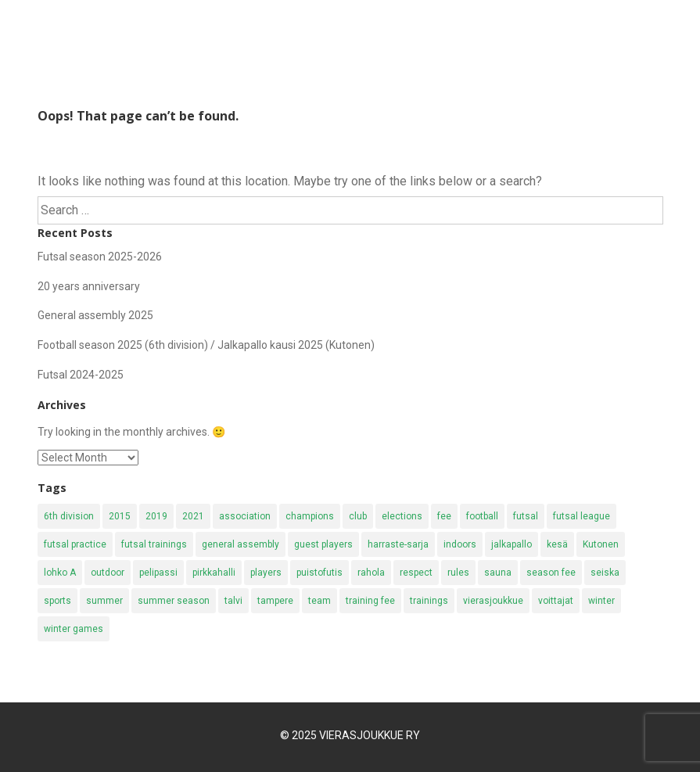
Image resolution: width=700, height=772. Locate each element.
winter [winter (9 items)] (601, 601)
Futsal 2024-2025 (81, 375)
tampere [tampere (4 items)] (275, 601)
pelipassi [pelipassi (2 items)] (158, 573)
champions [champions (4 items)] (310, 516)
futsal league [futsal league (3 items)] (582, 516)
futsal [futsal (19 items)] (526, 516)
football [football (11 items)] (482, 516)
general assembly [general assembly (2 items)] (241, 544)
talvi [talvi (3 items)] (233, 601)
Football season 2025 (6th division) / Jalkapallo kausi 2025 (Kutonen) (206, 345)
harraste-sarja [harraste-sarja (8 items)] (398, 544)
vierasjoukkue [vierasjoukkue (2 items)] (493, 601)
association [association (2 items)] (245, 516)
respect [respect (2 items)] (416, 573)
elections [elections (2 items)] (402, 516)
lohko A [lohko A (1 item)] (60, 573)
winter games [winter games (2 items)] (74, 629)
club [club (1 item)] (358, 516)
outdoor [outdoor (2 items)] (108, 573)
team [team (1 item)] (319, 601)
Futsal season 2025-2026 (100, 257)
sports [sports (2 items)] (57, 601)
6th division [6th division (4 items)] (69, 516)
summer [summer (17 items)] (104, 601)
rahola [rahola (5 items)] (371, 573)
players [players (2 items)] (266, 573)
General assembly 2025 (95, 315)
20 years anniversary (89, 286)
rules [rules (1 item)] (458, 573)
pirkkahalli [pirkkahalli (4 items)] (214, 573)
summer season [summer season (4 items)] (174, 601)
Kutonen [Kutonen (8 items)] (601, 544)
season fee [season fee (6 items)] (551, 573)
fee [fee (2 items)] (444, 516)
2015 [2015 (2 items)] (120, 516)
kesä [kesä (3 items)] (557, 544)
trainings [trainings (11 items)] (429, 601)
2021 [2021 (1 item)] (193, 516)
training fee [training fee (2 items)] (370, 601)
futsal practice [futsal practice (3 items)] (75, 544)
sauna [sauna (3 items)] (498, 573)
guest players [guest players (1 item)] (323, 544)
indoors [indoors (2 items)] (460, 544)
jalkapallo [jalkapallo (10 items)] (512, 544)
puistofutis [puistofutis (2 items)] (319, 573)
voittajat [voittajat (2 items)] (556, 601)
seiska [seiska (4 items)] (605, 573)
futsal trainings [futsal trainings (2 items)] (154, 544)
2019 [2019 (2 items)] (156, 516)
